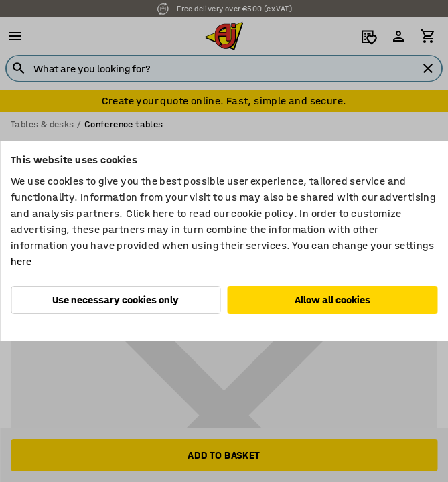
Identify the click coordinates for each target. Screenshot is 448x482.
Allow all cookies (332, 300)
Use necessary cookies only (116, 300)
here (164, 213)
